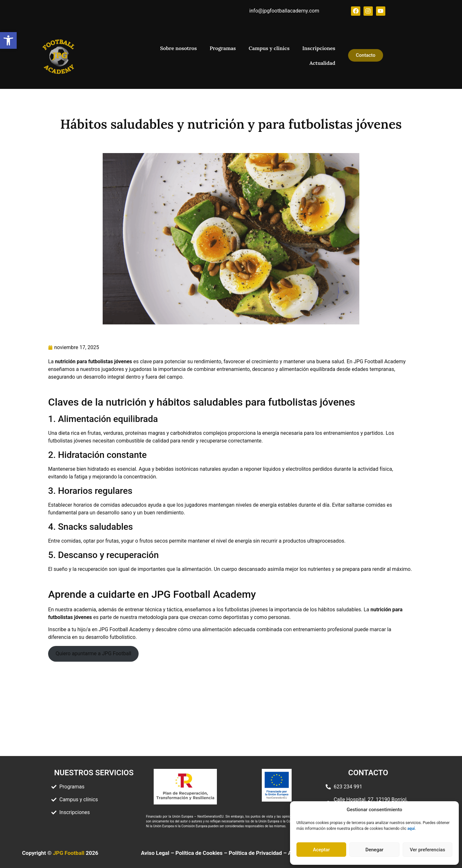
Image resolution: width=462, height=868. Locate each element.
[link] (8, 40)
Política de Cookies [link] (199, 853)
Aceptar (321, 850)
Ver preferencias (427, 850)
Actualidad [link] (322, 63)
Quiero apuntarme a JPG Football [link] (93, 653)
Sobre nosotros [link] (178, 48)
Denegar (374, 850)
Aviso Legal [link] (155, 853)
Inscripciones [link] (319, 48)
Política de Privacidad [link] (255, 853)
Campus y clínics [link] (269, 48)
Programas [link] (223, 48)
